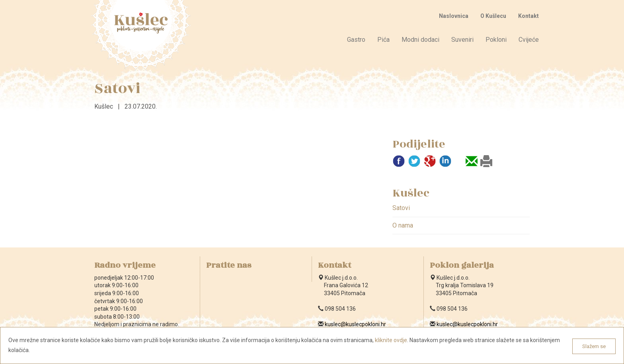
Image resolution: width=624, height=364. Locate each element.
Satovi (401, 208)
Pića (383, 40)
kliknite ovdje (391, 340)
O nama (403, 225)
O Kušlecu (493, 16)
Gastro (356, 40)
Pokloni (496, 40)
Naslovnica (454, 16)
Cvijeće (529, 40)
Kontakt (528, 16)
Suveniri (462, 40)
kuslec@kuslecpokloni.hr (355, 324)
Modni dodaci (420, 40)
